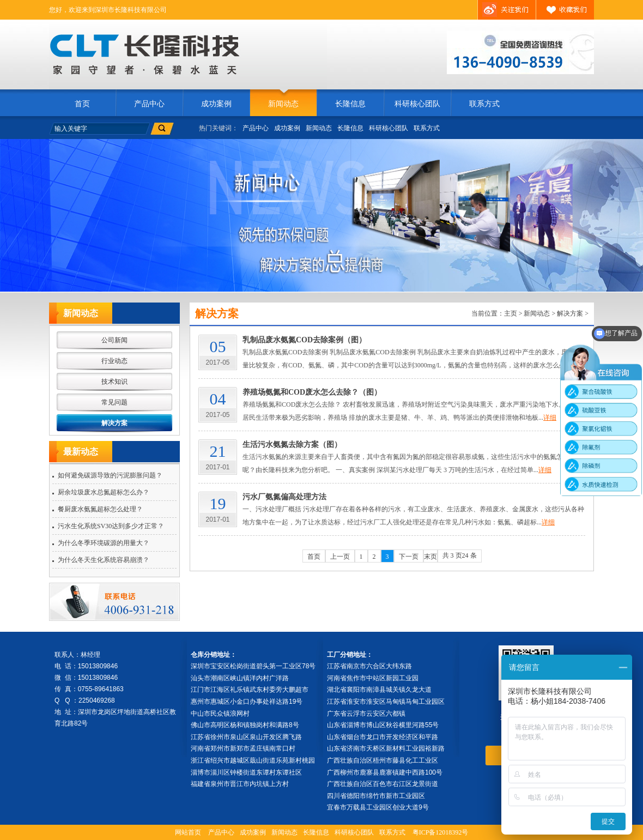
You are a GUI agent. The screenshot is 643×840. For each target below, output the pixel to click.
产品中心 (149, 104)
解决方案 (114, 423)
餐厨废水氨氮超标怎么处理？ (100, 509)
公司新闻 (114, 340)
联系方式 (484, 104)
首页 (82, 104)
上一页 (340, 557)
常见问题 (114, 402)
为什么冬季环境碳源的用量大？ (104, 543)
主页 (511, 313)
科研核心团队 (417, 104)
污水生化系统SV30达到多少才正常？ (111, 526)
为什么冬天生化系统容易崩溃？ (104, 560)
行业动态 (114, 361)
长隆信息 (350, 104)
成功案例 (216, 104)
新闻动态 (283, 104)
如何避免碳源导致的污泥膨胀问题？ (110, 475)
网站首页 (188, 832)
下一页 (409, 557)
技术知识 (114, 382)
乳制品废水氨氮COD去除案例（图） (304, 340)
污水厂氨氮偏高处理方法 (284, 497)
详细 (550, 418)
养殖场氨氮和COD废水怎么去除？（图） (312, 392)
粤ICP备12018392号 (441, 832)
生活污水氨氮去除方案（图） (292, 445)
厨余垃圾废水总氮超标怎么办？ (104, 492)
